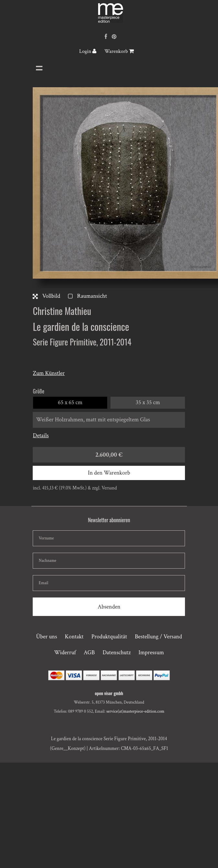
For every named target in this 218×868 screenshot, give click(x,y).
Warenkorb (119, 51)
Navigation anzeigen (39, 68)
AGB (89, 652)
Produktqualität (109, 637)
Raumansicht (87, 296)
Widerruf (65, 652)
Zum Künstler (49, 373)
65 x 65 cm (70, 402)
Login (88, 51)
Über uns (46, 637)
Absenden (109, 607)
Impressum (151, 652)
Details (41, 435)
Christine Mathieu (62, 311)
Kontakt (74, 637)
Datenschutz (117, 652)
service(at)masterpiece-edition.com (135, 711)
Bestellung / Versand (158, 637)
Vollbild (46, 296)
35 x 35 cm (148, 402)
